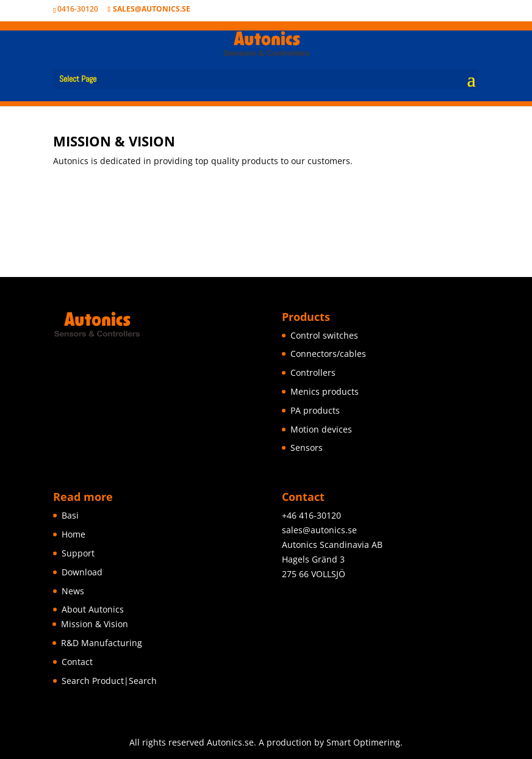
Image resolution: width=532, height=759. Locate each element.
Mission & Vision (95, 624)
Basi (70, 515)
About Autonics (93, 609)
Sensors (307, 448)
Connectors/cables (328, 354)
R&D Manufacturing (102, 643)
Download (82, 572)
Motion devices (321, 429)
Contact (77, 662)
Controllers (313, 372)
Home (74, 534)
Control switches (324, 335)
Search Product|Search (109, 681)
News (73, 591)
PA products (315, 410)
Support (78, 553)
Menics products (325, 391)
